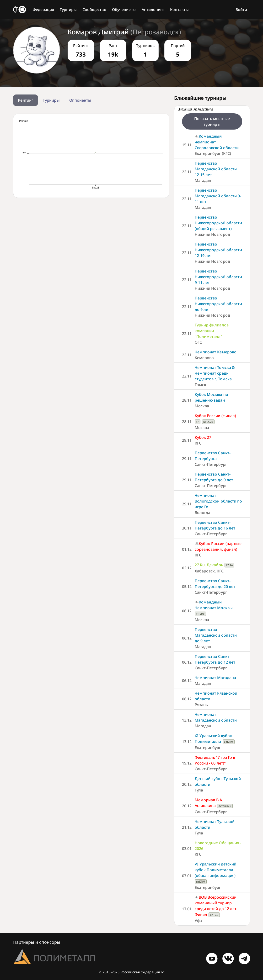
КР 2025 (208, 422)
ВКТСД (214, 915)
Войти (241, 10)
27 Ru (229, 565)
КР (197, 422)
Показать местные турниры (212, 121)
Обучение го (124, 10)
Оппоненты (80, 100)
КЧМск (200, 614)
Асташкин (225, 806)
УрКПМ (228, 742)
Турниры (68, 10)
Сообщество (94, 10)
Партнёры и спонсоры (37, 942)
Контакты (179, 10)
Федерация (43, 10)
